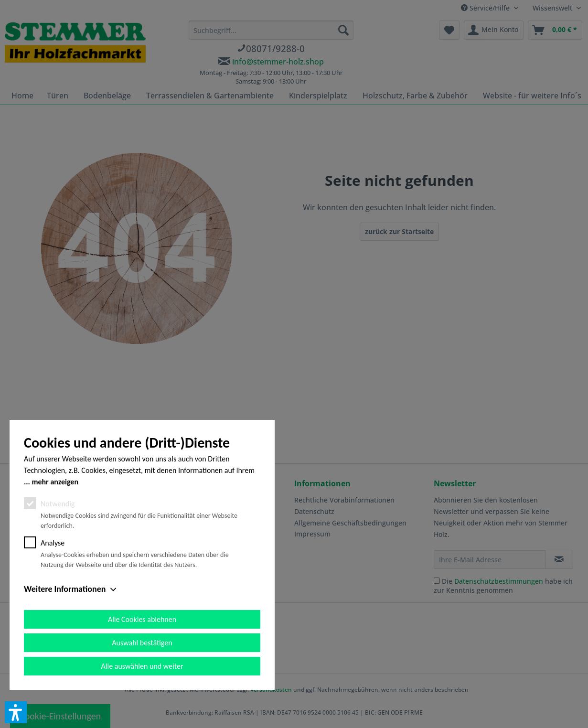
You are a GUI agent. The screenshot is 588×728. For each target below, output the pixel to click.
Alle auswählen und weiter (142, 666)
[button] (16, 712)
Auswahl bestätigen (142, 643)
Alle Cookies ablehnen (142, 619)
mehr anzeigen (55, 482)
